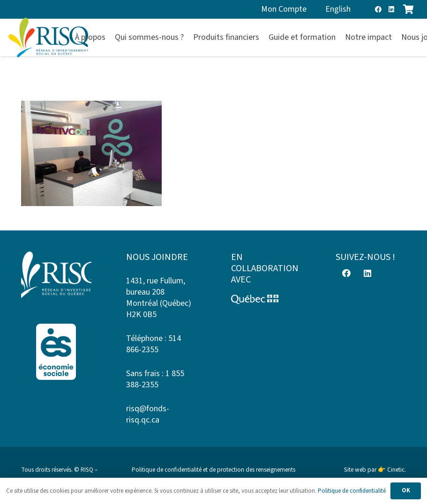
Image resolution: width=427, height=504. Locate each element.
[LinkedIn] (391, 9)
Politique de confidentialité (352, 491)
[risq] (48, 38)
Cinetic (396, 470)
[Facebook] (378, 9)
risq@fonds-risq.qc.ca (148, 414)
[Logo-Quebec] (266, 299)
